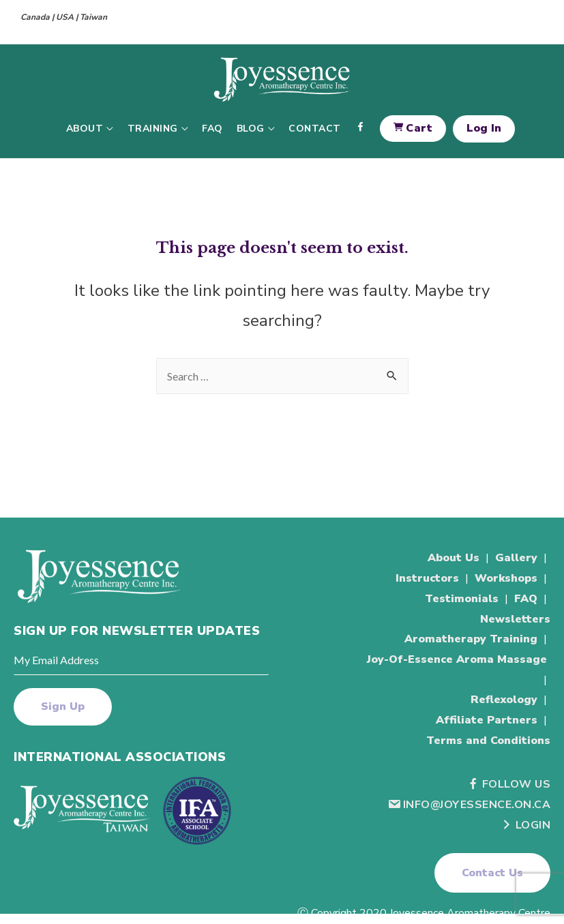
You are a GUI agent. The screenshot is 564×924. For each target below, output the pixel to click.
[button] (492, 873)
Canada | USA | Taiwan (64, 17)
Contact (315, 129)
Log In (484, 128)
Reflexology (504, 700)
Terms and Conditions (488, 741)
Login (525, 825)
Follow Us (509, 784)
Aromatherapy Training (471, 639)
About (85, 129)
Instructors (427, 578)
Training (153, 129)
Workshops (506, 578)
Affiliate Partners (487, 720)
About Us (454, 558)
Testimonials (462, 599)
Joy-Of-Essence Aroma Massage (457, 659)
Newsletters (515, 619)
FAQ (212, 129)
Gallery (516, 558)
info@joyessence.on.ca (469, 805)
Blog (251, 129)
